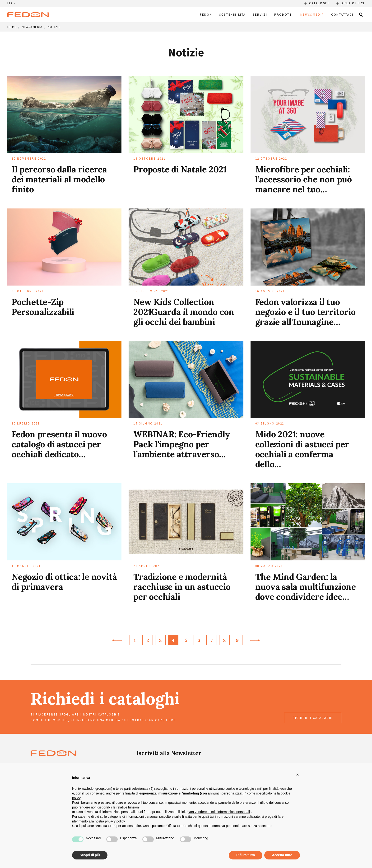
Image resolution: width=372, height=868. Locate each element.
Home (12, 27)
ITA (10, 3)
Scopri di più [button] (90, 855)
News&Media (312, 15)
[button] (298, 775)
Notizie (54, 27)
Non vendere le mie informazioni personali (219, 812)
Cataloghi (319, 3)
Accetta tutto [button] (282, 855)
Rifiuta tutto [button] (246, 855)
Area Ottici (353, 3)
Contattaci (342, 15)
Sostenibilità (232, 15)
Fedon (206, 15)
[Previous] (122, 640)
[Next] (250, 640)
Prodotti (284, 15)
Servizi (260, 15)
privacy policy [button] (115, 821)
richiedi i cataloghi (313, 718)
